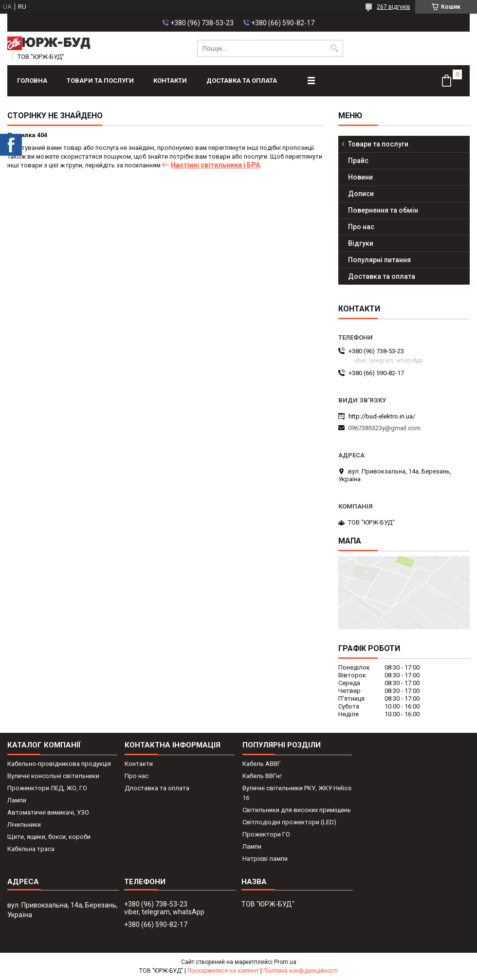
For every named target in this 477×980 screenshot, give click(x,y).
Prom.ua (285, 962)
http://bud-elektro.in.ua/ (382, 416)
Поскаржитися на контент (223, 971)
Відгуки (361, 243)
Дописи (361, 194)
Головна (32, 81)
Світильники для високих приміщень (297, 810)
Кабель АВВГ (262, 764)
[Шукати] (335, 48)
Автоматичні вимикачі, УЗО (48, 812)
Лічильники (24, 825)
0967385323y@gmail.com (384, 428)
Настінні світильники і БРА (215, 165)
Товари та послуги (100, 81)
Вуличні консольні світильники (53, 776)
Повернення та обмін (383, 210)
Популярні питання (379, 260)
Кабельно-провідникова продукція (59, 764)
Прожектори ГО (266, 834)
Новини (360, 177)
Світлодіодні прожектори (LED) (289, 822)
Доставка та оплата (242, 81)
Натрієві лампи (265, 859)
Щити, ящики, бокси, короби (49, 837)
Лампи (17, 800)
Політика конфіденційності (301, 971)
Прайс (358, 161)
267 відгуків (394, 7)
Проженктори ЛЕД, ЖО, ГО (47, 788)
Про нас (361, 227)
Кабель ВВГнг (262, 776)
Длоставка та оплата (157, 788)
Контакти (170, 81)
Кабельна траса (31, 849)
